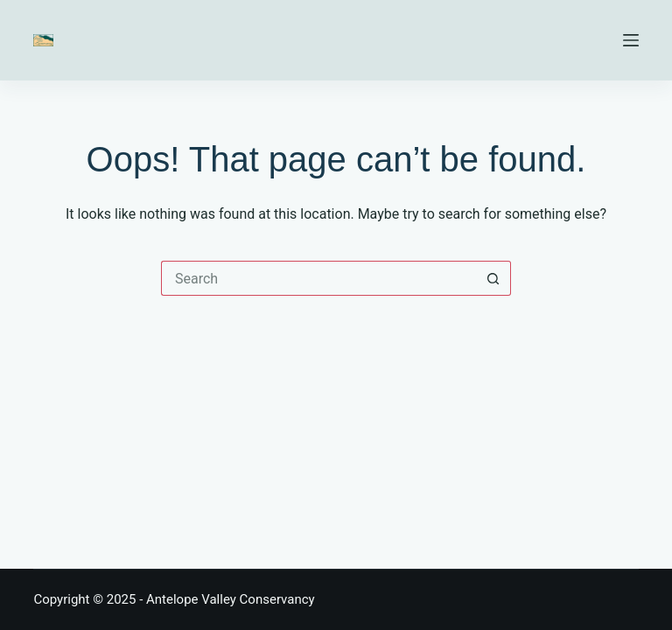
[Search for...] (318, 278)
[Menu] (631, 40)
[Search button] (493, 278)
